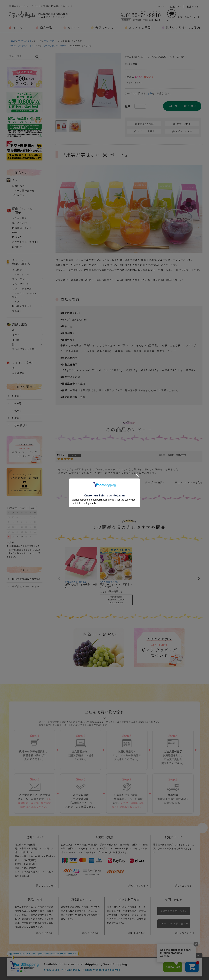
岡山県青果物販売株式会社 (27, 579)
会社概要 (68, 965)
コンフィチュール (22, 289)
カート (197, 17)
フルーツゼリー (51, 41)
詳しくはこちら (45, 885)
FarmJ (16, 232)
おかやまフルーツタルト (26, 242)
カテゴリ (74, 28)
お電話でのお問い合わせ (174, 911)
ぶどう (16, 335)
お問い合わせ (185, 17)
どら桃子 (17, 270)
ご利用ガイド (192, 7)
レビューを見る (184, 131)
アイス (16, 302)
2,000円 (17, 396)
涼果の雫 (17, 247)
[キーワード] (21, 56)
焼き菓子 (17, 311)
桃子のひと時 (20, 223)
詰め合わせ (18, 186)
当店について (104, 28)
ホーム (18, 28)
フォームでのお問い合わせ (174, 924)
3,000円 (17, 403)
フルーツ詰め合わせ (23, 191)
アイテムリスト (25, 41)
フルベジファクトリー (24, 349)
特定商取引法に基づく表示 (131, 965)
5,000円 (17, 418)
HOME (13, 41)
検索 (37, 57)
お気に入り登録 (146, 124)
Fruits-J (17, 237)
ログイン (163, 7)
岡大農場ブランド (22, 228)
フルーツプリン (21, 284)
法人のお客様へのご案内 (183, 28)
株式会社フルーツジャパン (27, 586)
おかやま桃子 (20, 218)
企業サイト (176, 7)
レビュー (172, 15)
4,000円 (17, 411)
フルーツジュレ (21, 274)
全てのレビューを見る (190, 482)
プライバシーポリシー (95, 965)
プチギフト (18, 195)
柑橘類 (16, 340)
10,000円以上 (20, 425)
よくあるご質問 (140, 28)
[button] (59, 579)
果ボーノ (64, 46)
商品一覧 (46, 28)
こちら (149, 93)
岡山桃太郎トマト (22, 306)
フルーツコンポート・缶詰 (24, 295)
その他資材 (18, 373)
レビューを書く (157, 482)
